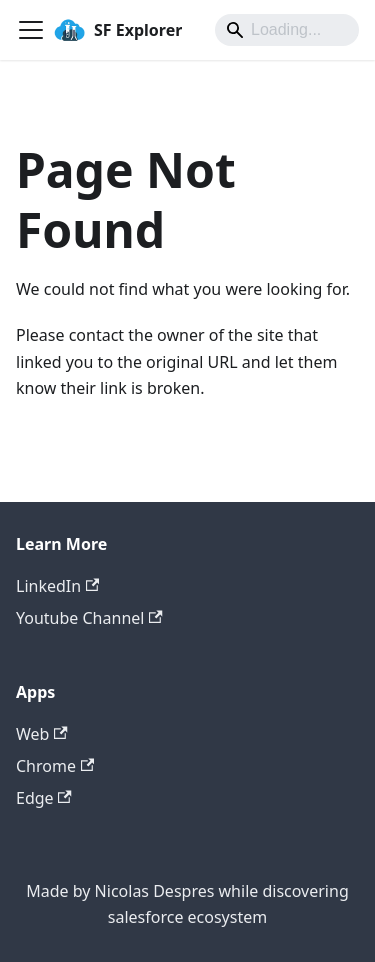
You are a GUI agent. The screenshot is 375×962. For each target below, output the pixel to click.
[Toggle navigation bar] (31, 30)
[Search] (287, 30)
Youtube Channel (89, 618)
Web (42, 734)
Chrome (55, 766)
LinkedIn (57, 586)
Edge (44, 798)
